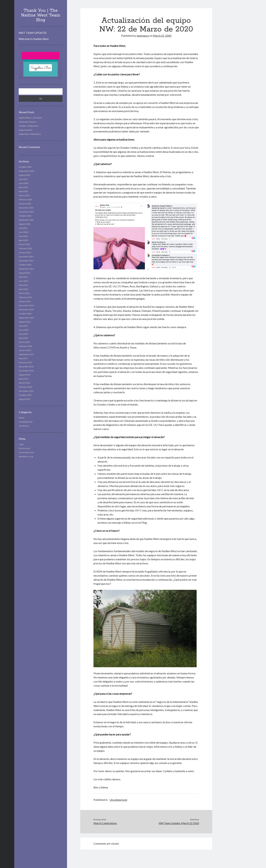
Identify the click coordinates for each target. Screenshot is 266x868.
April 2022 (23, 240)
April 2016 (23, 379)
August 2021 (25, 273)
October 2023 (25, 167)
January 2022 (25, 252)
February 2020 (26, 346)
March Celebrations (105, 823)
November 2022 (26, 212)
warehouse (24, 426)
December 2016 (26, 367)
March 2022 (24, 244)
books (22, 418)
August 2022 (25, 224)
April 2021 (23, 289)
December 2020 (26, 305)
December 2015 (26, 391)
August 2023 (25, 175)
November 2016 (26, 371)
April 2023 (23, 191)
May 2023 (23, 187)
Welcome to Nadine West (34, 39)
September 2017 (26, 354)
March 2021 (24, 293)
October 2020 (25, 314)
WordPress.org (26, 456)
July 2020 (23, 326)
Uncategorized (26, 422)
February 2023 (26, 200)
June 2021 (24, 281)
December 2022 (26, 208)
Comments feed (26, 452)
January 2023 (25, 204)
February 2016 (26, 387)
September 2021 (26, 269)
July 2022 (23, 228)
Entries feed (24, 448)
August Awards (26, 130)
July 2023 (23, 179)
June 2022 (24, 232)
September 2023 (26, 171)
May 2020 (23, 334)
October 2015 (25, 395)
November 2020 (26, 310)
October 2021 (25, 265)
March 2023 (24, 195)
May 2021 (23, 285)
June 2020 (24, 330)
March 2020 (24, 342)
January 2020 (25, 350)
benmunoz (143, 36)
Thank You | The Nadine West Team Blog (41, 15)
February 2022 (26, 248)
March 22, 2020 (162, 36)
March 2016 (24, 383)
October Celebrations (29, 126)
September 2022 (26, 220)
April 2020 (23, 338)
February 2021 (26, 297)
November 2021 (26, 261)
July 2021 (23, 277)
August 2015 (25, 399)
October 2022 (25, 216)
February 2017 (26, 362)
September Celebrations (30, 134)
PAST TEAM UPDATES (33, 33)
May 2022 (23, 236)
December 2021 (26, 257)
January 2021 (25, 301)
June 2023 (24, 183)
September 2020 (26, 318)
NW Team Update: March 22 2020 (179, 823)
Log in (21, 444)
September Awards (27, 122)
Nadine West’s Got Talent (30, 118)
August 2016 (25, 375)
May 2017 (23, 358)
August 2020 (25, 322)
